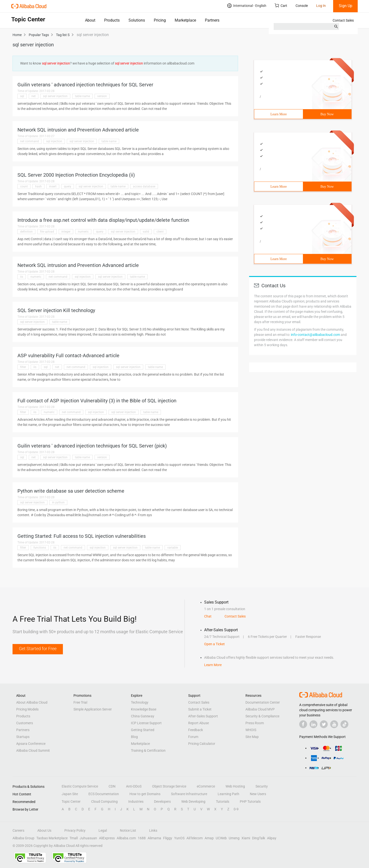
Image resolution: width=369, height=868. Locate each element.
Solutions (137, 20)
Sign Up (346, 6)
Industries (136, 802)
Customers (25, 723)
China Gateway (143, 716)
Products (112, 20)
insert (53, 186)
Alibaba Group (23, 838)
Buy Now (327, 114)
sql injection (54, 141)
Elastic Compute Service (80, 786)
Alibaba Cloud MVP (260, 709)
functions (40, 548)
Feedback (196, 730)
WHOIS (251, 730)
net (34, 96)
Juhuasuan (88, 838)
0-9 (236, 809)
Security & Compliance (262, 716)
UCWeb (221, 838)
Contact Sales (343, 20)
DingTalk (259, 838)
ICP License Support (146, 723)
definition (26, 232)
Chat (208, 616)
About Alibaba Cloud (32, 702)
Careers (18, 830)
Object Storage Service (169, 786)
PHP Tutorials (250, 802)
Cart (281, 6)
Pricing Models (27, 709)
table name (82, 96)
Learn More (279, 114)
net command (29, 141)
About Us (44, 830)
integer (66, 232)
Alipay (272, 838)
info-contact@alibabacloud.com (315, 335)
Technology (140, 702)
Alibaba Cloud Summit (33, 750)
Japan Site (70, 794)
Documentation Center (263, 702)
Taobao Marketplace (52, 838)
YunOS (179, 838)
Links (153, 830)
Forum (193, 737)
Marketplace (185, 20)
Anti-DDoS (134, 786)
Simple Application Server (93, 709)
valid (146, 232)
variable (173, 548)
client (160, 232)
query (68, 186)
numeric (83, 232)
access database (144, 186)
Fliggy (168, 838)
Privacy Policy (75, 830)
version (102, 96)
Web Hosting (235, 786)
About (90, 20)
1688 (142, 838)
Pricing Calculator (202, 744)
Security (262, 786)
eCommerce (206, 786)
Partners (212, 20)
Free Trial (80, 702)
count (24, 186)
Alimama (154, 838)
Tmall (74, 838)
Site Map (252, 737)
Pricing (160, 20)
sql (22, 96)
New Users (258, 794)
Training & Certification (148, 750)
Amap (209, 838)
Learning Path (228, 794)
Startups (23, 737)
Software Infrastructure (189, 794)
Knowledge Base (144, 709)
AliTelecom (195, 838)
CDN (112, 786)
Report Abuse (199, 723)
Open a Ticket (214, 644)
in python (58, 502)
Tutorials (223, 802)
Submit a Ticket (200, 709)
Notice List (128, 830)
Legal (103, 830)
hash (38, 186)
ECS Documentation (104, 794)
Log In (321, 6)
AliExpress (107, 838)
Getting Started (143, 730)
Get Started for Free (38, 649)
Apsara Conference (31, 744)
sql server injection (55, 96)
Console (302, 6)
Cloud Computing (104, 802)
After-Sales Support (203, 716)
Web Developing (193, 802)
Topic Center (71, 802)
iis (22, 277)
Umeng (234, 838)
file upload (47, 232)
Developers (162, 802)
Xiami (246, 838)
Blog (134, 737)
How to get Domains (145, 794)
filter (23, 367)
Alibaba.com (126, 838)
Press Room (255, 723)
